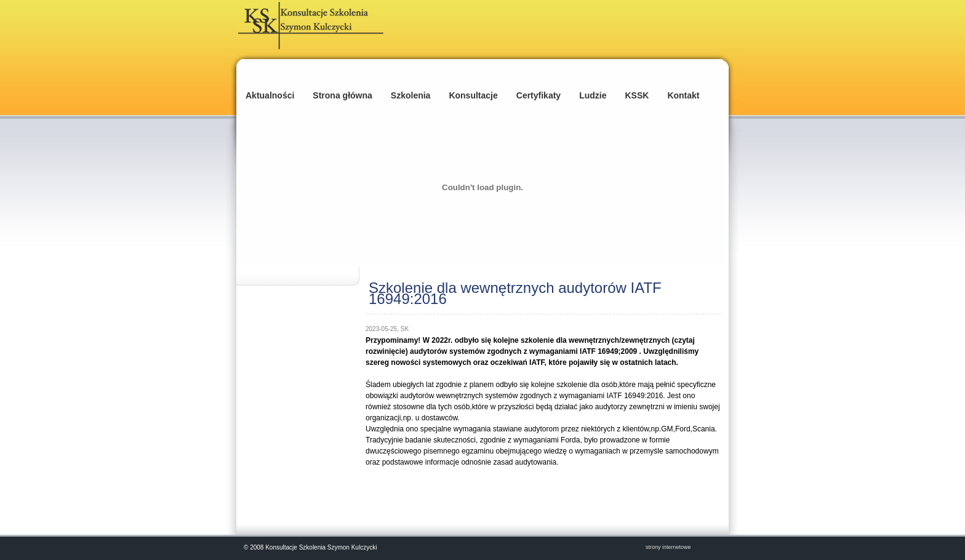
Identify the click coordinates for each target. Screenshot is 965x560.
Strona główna (342, 95)
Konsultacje (473, 95)
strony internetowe (668, 547)
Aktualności (270, 95)
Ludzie (593, 95)
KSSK (637, 95)
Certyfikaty (539, 95)
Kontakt (683, 95)
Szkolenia (411, 95)
